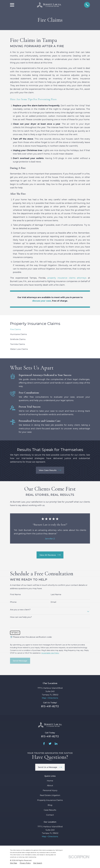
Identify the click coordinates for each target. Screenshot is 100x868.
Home (50, 781)
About (50, 785)
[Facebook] (44, 744)
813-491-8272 (50, 706)
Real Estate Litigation (50, 795)
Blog (50, 805)
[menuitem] (50, 329)
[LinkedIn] (56, 744)
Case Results (50, 810)
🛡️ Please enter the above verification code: (31, 637)
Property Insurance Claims (50, 800)
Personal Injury (50, 790)
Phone (13, 602)
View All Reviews (50, 555)
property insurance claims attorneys (67, 278)
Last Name (56, 594)
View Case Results (50, 470)
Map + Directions (50, 698)
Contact (50, 815)
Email (53, 602)
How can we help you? (21, 617)
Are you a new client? (20, 610)
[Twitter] (50, 744)
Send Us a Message (50, 767)
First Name (15, 594)
